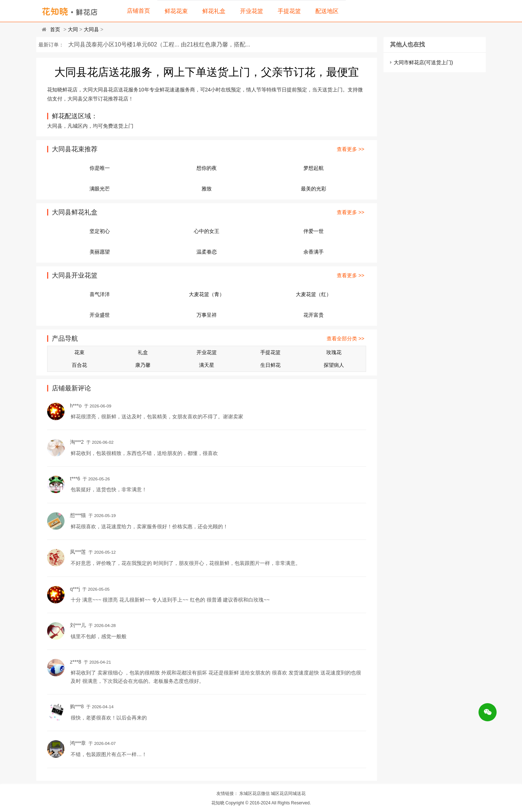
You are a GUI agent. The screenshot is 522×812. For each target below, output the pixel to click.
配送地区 (327, 11)
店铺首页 (138, 11)
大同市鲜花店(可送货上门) (423, 62)
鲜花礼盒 (214, 11)
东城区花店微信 (254, 793)
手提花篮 (289, 11)
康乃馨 (143, 365)
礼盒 (143, 352)
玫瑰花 (334, 352)
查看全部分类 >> (345, 339)
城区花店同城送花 (288, 793)
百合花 (79, 365)
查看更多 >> (351, 149)
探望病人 (334, 365)
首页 (55, 29)
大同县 (91, 29)
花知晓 (218, 803)
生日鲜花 (270, 365)
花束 (79, 352)
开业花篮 (252, 11)
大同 (73, 29)
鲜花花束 (176, 11)
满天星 (207, 365)
